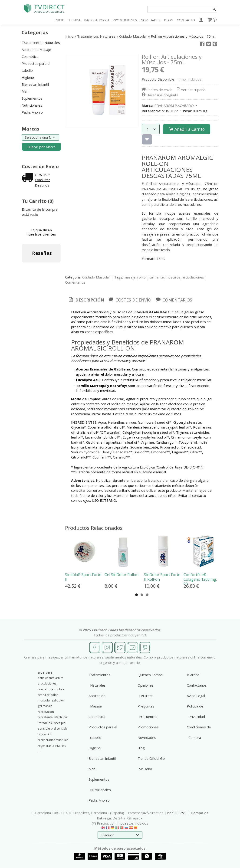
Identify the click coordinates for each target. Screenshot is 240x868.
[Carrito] (212, 20)
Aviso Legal (196, 696)
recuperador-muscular (53, 740)
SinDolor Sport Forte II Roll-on (162, 577)
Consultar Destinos (42, 182)
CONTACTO (186, 20)
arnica (59, 678)
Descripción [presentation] (86, 300)
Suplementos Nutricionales (32, 102)
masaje (130, 277)
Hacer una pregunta (160, 95)
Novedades (147, 737)
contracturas (46, 689)
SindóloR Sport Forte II (83, 577)
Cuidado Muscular (96, 277)
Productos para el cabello (36, 67)
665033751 (177, 813)
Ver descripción (191, 90)
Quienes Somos (150, 675)
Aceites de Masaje (36, 49)
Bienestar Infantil (35, 84)
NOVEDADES (150, 20)
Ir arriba (193, 675)
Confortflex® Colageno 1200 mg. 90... (200, 579)
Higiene (28, 77)
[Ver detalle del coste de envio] (28, 178)
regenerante (46, 746)
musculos (173, 277)
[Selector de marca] (41, 137)
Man (25, 91)
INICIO (60, 20)
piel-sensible (59, 729)
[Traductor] (120, 835)
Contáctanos (197, 685)
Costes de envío (157, 90)
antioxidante (46, 678)
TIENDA (74, 20)
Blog (141, 748)
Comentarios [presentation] (174, 300)
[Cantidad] (151, 129)
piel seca (54, 723)
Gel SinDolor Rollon (122, 575)
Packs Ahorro (32, 112)
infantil (58, 717)
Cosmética (30, 56)
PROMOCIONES (125, 20)
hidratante (45, 717)
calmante (157, 277)
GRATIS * (42, 175)
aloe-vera (45, 672)
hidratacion (46, 712)
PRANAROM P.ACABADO (174, 105)
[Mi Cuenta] (201, 20)
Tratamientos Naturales (41, 43)
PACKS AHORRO (97, 20)
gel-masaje (45, 706)
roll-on (142, 277)
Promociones (148, 727)
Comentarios (75, 282)
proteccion (45, 734)
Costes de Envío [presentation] (130, 300)
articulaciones (193, 277)
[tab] (86, 300)
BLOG (169, 20)
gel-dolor (58, 700)
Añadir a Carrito (187, 129)
